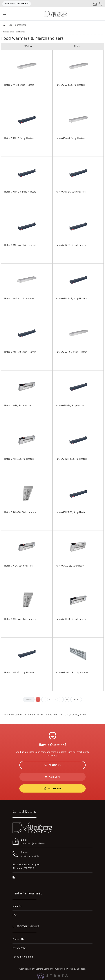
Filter (28, 46)
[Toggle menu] (4, 14)
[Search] (52, 25)
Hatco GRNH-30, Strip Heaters (20, 352)
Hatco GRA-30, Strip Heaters (70, 85)
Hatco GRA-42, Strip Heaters (70, 138)
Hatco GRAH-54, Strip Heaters (71, 352)
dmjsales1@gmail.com (33, 843)
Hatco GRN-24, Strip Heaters (71, 192)
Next (76, 699)
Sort (77, 46)
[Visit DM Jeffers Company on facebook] (14, 877)
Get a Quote (52, 777)
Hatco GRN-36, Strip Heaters (71, 405)
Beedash (81, 969)
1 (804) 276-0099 (30, 856)
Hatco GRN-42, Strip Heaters (19, 672)
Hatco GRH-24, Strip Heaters (71, 619)
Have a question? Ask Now (17, 4)
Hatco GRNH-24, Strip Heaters (20, 245)
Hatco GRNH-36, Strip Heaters (71, 459)
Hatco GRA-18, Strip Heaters (19, 85)
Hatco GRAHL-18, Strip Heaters (72, 672)
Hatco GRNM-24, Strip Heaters (72, 512)
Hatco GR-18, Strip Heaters (18, 405)
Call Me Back (52, 789)
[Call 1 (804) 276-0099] (101, 4)
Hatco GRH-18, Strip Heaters (19, 459)
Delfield (74, 714)
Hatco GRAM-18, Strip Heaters (20, 512)
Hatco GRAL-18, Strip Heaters (71, 566)
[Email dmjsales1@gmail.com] (95, 4)
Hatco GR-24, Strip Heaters (18, 566)
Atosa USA (64, 714)
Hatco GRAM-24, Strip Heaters (20, 619)
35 (67, 699)
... (61, 699)
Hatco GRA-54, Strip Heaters (19, 298)
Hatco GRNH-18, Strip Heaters (20, 192)
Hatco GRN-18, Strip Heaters (19, 138)
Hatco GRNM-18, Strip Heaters (72, 298)
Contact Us (52, 765)
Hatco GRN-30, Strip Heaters (71, 245)
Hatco (83, 714)
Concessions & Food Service (14, 32)
